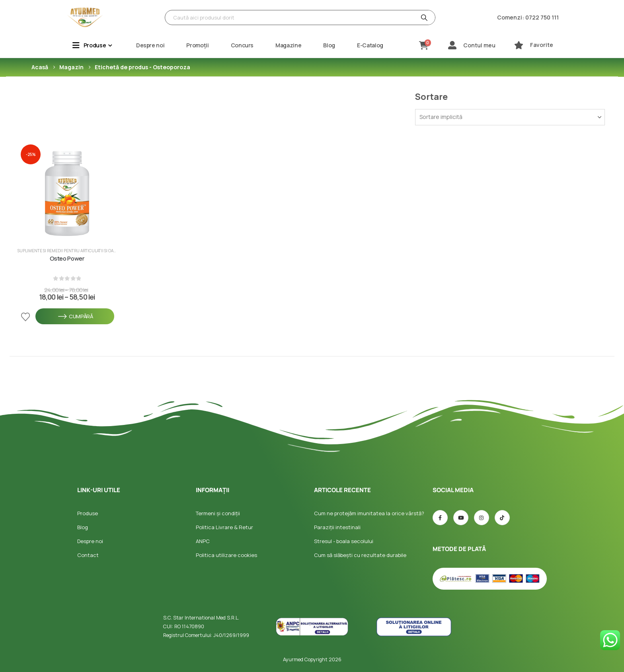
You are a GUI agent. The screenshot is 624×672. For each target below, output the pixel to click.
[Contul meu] (452, 45)
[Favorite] (519, 45)
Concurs (242, 45)
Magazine (288, 45)
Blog (329, 45)
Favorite (542, 45)
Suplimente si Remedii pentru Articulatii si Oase (68, 251)
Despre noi (150, 45)
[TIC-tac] (502, 518)
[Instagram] (482, 518)
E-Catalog (370, 45)
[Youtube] (461, 518)
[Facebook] (440, 518)
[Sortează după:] (510, 117)
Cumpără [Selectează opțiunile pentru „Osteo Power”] (75, 316)
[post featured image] (67, 191)
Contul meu (479, 45)
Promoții (197, 45)
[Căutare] (423, 18)
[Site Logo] (85, 18)
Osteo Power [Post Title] (67, 259)
